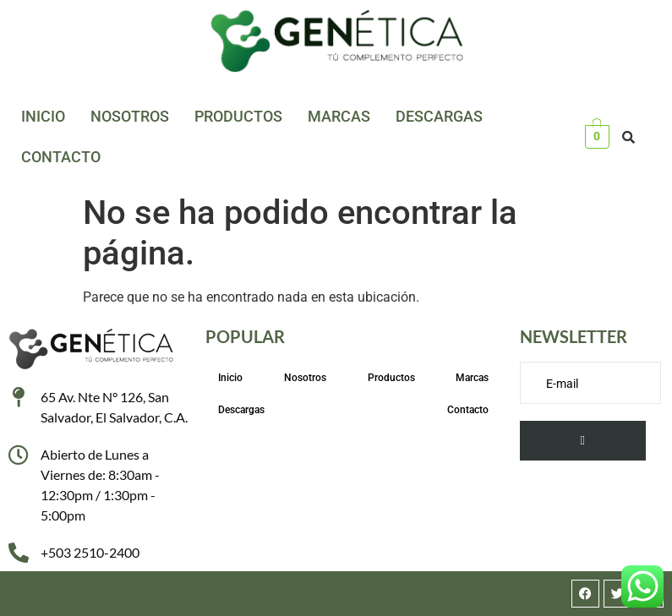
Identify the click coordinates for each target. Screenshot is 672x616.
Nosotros (130, 116)
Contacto (61, 157)
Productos (238, 116)
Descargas (439, 116)
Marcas (339, 116)
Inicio (43, 116)
